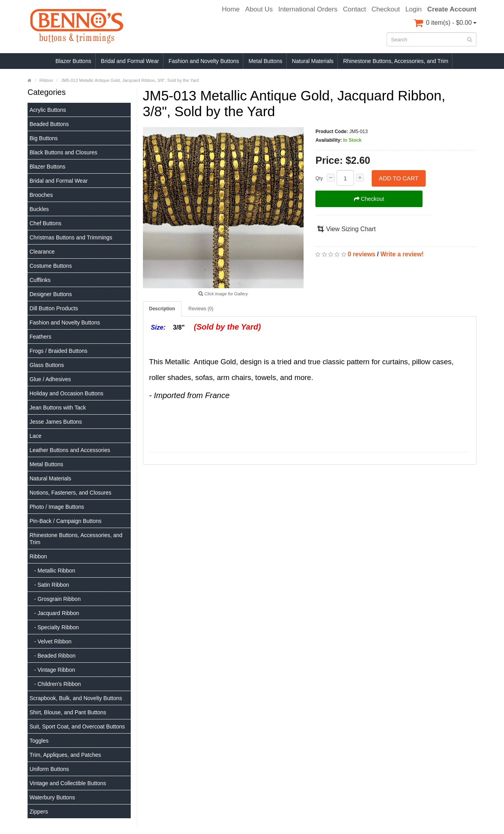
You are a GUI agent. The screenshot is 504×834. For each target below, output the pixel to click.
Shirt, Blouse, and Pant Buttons (68, 712)
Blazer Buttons (73, 61)
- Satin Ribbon (49, 585)
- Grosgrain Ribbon (55, 599)
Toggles (39, 741)
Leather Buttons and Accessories (70, 450)
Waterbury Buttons (52, 797)
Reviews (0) (201, 309)
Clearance (42, 252)
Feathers (40, 337)
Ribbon (38, 556)
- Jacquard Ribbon (54, 613)
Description (162, 309)
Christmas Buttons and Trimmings (71, 237)
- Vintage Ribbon (52, 670)
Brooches (41, 195)
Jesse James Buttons (56, 422)
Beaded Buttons (49, 124)
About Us (259, 9)
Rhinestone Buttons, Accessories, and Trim (396, 61)
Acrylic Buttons (48, 110)
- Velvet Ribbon (51, 641)
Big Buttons (44, 138)
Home (231, 9)
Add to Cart (399, 178)
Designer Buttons (51, 294)
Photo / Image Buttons (57, 507)
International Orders (308, 9)
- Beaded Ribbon (53, 656)
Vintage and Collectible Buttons (68, 783)
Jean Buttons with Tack (58, 408)
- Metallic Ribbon (52, 571)
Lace (35, 436)
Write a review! (402, 254)
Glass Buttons (47, 365)
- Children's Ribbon (55, 684)
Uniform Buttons (49, 769)
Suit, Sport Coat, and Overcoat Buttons (77, 727)
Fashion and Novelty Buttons (204, 61)
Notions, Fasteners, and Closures (70, 493)
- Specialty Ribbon (54, 627)
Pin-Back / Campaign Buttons (66, 521)
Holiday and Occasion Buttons (67, 393)
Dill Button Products (54, 308)
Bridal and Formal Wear (130, 61)
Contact (355, 9)
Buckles (39, 209)
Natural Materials (313, 61)
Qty (319, 178)
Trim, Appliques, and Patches (65, 755)
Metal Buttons (265, 61)
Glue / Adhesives (50, 379)
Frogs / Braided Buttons (58, 351)
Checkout (386, 9)
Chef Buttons (45, 223)
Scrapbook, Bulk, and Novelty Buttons (76, 698)
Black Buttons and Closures (63, 152)
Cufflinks (40, 280)
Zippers (39, 812)
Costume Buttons (51, 266)
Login (413, 9)
